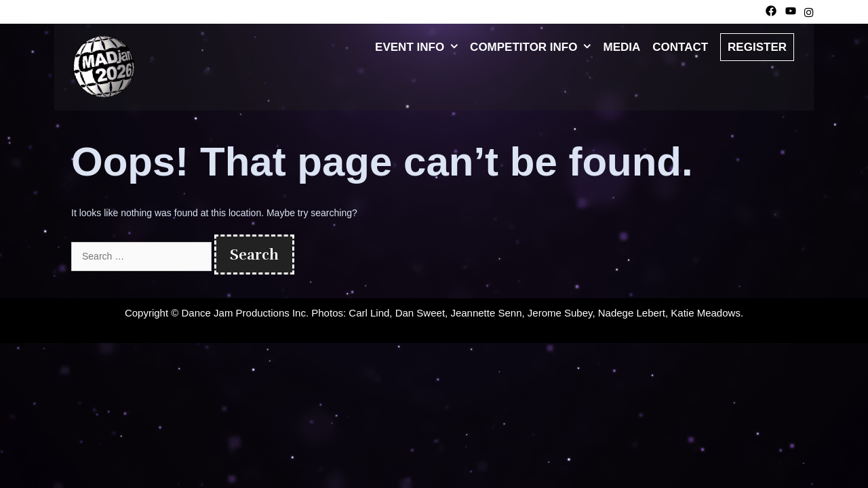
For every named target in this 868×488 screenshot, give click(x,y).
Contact (680, 47)
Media (622, 47)
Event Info (419, 47)
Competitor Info (533, 47)
